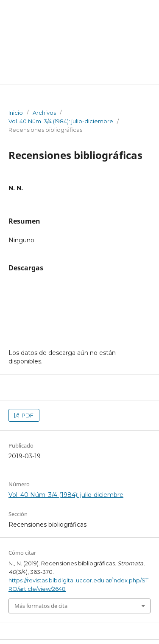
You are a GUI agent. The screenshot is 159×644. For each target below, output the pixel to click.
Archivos (44, 113)
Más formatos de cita (41, 606)
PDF (27, 415)
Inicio (16, 113)
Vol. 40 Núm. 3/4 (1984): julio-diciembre (61, 121)
